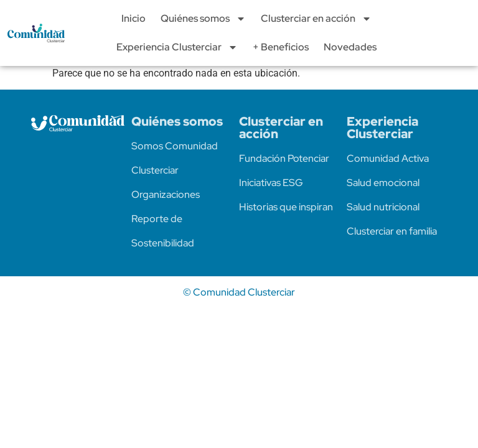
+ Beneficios (281, 47)
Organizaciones (166, 194)
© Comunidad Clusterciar (239, 292)
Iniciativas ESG (271, 183)
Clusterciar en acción (316, 19)
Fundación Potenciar (284, 158)
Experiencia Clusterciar (177, 47)
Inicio (134, 18)
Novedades (350, 47)
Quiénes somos (203, 19)
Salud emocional (383, 183)
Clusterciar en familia (392, 231)
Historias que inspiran (286, 207)
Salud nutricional (383, 207)
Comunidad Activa (388, 158)
